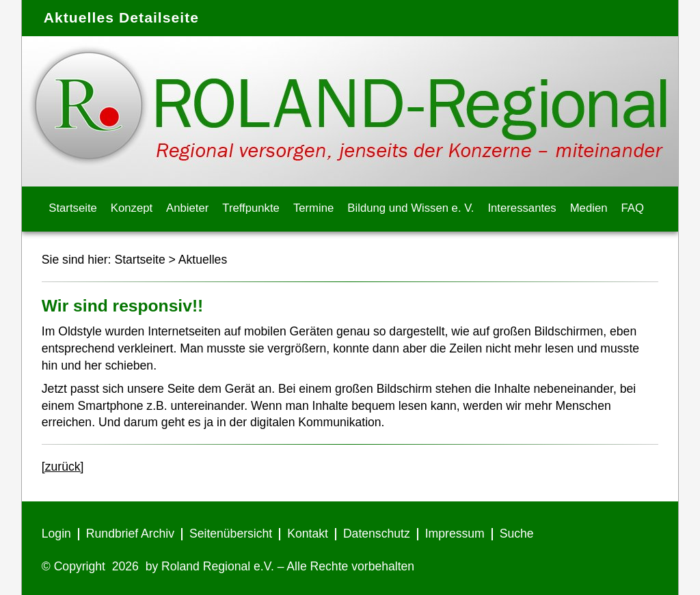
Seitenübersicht (231, 534)
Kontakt (308, 534)
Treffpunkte (251, 208)
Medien (589, 208)
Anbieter (187, 208)
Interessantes (522, 208)
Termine (313, 208)
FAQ (633, 208)
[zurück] (63, 467)
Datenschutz (377, 534)
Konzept (132, 208)
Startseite (73, 208)
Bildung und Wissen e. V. (410, 208)
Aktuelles (203, 260)
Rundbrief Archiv (130, 534)
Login (56, 534)
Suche (517, 534)
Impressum (455, 534)
